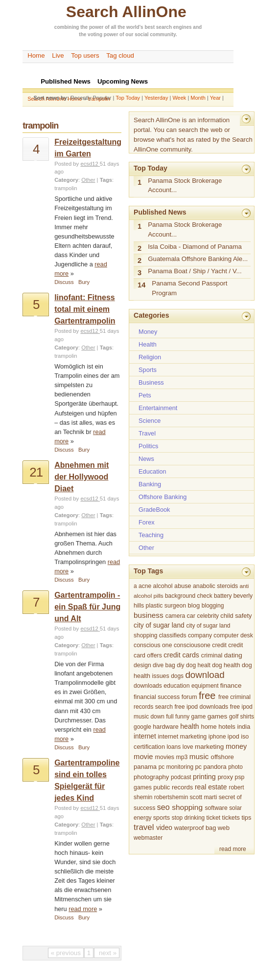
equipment (205, 686)
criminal (212, 655)
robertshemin (171, 797)
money (236, 746)
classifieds (173, 635)
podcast (181, 777)
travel (144, 827)
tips (246, 817)
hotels (227, 727)
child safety (236, 616)
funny (182, 717)
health (189, 726)
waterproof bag (195, 828)
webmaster (148, 838)
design (142, 665)
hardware (166, 727)
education (176, 686)
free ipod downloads (201, 707)
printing (204, 777)
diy (180, 665)
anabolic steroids (215, 586)
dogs (177, 676)
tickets (231, 817)
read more (83, 909)
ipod (233, 737)
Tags (106, 180)
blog (194, 605)
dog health (226, 665)
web (224, 828)
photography (151, 777)
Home (36, 55)
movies (165, 757)
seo (163, 807)
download (205, 675)
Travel (147, 433)
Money (148, 332)
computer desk (233, 635)
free (207, 696)
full (170, 717)
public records (173, 787)
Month (198, 98)
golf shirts (242, 717)
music (199, 756)
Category (66, 180)
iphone (217, 737)
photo (235, 767)
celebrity (208, 616)
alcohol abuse (172, 586)
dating (233, 655)
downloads (148, 686)
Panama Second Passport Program (189, 288)
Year (215, 98)
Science (150, 421)
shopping (187, 807)
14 (141, 285)
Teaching (151, 535)
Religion (150, 357)
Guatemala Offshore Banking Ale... (198, 259)
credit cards (181, 655)
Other (88, 180)
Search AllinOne (126, 12)
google (142, 727)
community (163, 34)
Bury (84, 282)
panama (145, 767)
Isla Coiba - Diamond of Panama (195, 247)
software (216, 808)
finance (231, 686)
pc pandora (210, 767)
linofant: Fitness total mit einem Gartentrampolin (85, 309)
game (199, 717)
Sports (148, 370)
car (191, 616)
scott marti (204, 797)
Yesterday (156, 98)
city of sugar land (159, 625)
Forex (147, 522)
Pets (145, 395)
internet (145, 736)
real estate (211, 787)
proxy (225, 777)
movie (143, 757)
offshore (222, 757)
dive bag (164, 665)
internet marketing (183, 737)
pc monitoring (176, 767)
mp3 (182, 757)
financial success (157, 697)
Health (148, 344)
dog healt (198, 665)
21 (36, 472)
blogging (213, 606)
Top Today (128, 98)
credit (219, 645)
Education (152, 471)
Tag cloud (120, 55)
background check (189, 596)
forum (189, 697)
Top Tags (148, 571)
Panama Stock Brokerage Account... (185, 185)
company (200, 635)
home (209, 727)
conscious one (153, 645)
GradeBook (154, 510)
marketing (209, 747)
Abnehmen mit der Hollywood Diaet (81, 477)
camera (175, 616)
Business (151, 382)
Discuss (64, 282)
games (218, 716)
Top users (85, 55)
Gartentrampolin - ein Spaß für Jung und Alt (87, 607)
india (244, 727)
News (146, 459)
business (149, 615)
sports (162, 818)
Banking (150, 484)
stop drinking (188, 818)
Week (179, 98)
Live (58, 55)
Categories (151, 315)
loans (174, 747)
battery (223, 596)
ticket (214, 818)
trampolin (66, 188)
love (188, 747)
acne (145, 586)
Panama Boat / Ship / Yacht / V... (195, 271)
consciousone (192, 645)
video (164, 828)
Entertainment (158, 408)
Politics (148, 446)
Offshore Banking (163, 497)
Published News (160, 212)
